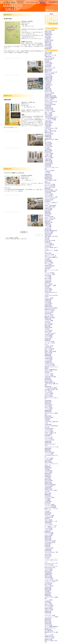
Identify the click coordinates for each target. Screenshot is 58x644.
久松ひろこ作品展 (48, 408)
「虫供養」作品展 (48, 155)
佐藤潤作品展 (47, 340)
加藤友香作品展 (48, 468)
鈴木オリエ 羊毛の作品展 (50, 186)
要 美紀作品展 (48, 142)
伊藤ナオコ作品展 (48, 604)
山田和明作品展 (48, 523)
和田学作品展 (47, 211)
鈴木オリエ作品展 (48, 284)
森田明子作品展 (48, 538)
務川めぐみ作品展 (48, 114)
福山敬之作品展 (48, 71)
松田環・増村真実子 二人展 (51, 521)
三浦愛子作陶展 (48, 121)
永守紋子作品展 (48, 502)
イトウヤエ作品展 (48, 360)
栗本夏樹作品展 (48, 49)
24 (49, 22)
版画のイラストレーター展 (50, 256)
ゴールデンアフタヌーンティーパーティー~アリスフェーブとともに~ (51, 561)
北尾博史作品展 (48, 62)
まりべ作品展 (47, 478)
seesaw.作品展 (47, 499)
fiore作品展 (47, 61)
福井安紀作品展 (48, 624)
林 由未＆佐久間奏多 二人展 (51, 190)
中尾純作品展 (47, 322)
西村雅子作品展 (48, 482)
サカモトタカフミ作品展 (50, 615)
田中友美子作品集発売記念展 (51, 231)
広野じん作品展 (48, 278)
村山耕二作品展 (48, 332)
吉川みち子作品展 (48, 395)
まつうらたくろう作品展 (50, 184)
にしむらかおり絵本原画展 (50, 507)
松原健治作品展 (48, 476)
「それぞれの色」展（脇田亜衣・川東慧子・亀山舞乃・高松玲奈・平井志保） (51, 389)
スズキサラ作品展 (48, 357)
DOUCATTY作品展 (49, 396)
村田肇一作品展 (48, 229)
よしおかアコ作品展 (49, 394)
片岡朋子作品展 (48, 89)
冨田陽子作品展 (48, 611)
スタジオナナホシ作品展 (50, 365)
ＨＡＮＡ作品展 (48, 603)
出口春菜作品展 (48, 549)
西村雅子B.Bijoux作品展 (50, 318)
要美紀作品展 (47, 221)
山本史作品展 (47, 547)
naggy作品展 (47, 88)
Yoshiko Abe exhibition (49, 312)
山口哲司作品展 (48, 65)
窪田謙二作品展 (48, 32)
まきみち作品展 (48, 138)
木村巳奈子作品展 (48, 328)
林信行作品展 (47, 514)
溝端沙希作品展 (48, 448)
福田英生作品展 (48, 629)
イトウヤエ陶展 (48, 226)
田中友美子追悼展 (48, 483)
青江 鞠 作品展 (48, 381)
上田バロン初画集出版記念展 (51, 370)
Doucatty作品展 (48, 302)
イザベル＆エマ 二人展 (50, 68)
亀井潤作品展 (47, 594)
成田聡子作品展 (48, 589)
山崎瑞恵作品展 (48, 575)
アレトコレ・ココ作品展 (50, 111)
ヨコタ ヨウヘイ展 (49, 437)
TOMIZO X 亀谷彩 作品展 (50, 205)
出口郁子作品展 (48, 37)
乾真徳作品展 (47, 620)
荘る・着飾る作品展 (49, 631)
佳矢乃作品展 (47, 503)
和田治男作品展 (48, 66)
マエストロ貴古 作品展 (50, 207)
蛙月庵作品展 (47, 201)
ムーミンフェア (48, 614)
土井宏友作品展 (48, 145)
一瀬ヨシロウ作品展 (49, 610)
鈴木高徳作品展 (48, 152)
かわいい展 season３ (49, 323)
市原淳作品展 (47, 212)
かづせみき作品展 (48, 434)
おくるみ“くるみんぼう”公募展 (51, 580)
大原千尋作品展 (48, 593)
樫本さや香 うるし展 (49, 316)
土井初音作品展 (48, 95)
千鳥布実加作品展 (48, 573)
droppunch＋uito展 (48, 92)
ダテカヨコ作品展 (48, 64)
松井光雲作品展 (48, 361)
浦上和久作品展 (48, 540)
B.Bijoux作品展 (48, 276)
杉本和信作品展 (48, 596)
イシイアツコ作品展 (49, 158)
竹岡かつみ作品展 (48, 144)
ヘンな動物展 (47, 500)
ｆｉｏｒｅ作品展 (48, 600)
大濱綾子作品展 (48, 225)
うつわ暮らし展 (48, 228)
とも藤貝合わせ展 (48, 85)
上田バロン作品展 (48, 570)
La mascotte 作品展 (48, 76)
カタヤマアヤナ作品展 (49, 30)
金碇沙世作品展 (48, 572)
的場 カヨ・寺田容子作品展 (50, 131)
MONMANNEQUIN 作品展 (50, 377)
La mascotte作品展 (48, 47)
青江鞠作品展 (47, 242)
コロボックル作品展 (49, 194)
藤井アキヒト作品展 (49, 263)
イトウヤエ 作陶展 (49, 321)
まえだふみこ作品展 (49, 565)
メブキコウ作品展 (48, 524)
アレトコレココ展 (48, 337)
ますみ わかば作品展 (49, 606)
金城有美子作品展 (48, 78)
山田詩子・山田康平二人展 (50, 433)
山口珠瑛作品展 (48, 82)
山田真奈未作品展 (48, 358)
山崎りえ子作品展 (48, 52)
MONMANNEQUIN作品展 (50, 104)
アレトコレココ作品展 (49, 93)
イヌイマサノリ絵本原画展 (50, 506)
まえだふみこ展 (48, 280)
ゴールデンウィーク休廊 (50, 582)
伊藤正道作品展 (48, 416)
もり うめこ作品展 (49, 607)
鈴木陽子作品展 (48, 253)
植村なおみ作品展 (48, 151)
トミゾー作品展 (48, 264)
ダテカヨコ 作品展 (49, 375)
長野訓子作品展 (48, 43)
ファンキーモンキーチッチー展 (51, 447)
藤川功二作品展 (48, 621)
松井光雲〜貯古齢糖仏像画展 (51, 97)
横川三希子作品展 (48, 59)
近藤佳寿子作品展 (48, 79)
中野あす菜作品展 (48, 577)
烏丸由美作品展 (48, 106)
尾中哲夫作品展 (48, 46)
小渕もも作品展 (48, 267)
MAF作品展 (47, 592)
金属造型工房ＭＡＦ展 (49, 636)
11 (51, 19)
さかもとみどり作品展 (49, 58)
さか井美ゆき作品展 (49, 110)
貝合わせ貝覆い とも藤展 (50, 285)
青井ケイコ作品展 (48, 113)
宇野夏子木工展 (48, 42)
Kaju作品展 (47, 239)
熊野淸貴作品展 (48, 356)
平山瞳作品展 (47, 224)
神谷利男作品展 (48, 412)
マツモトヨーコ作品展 (49, 73)
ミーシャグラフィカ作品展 (50, 120)
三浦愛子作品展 (48, 57)
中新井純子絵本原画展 (49, 266)
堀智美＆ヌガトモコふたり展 (51, 72)
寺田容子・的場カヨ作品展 (50, 351)
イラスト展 (47, 173)
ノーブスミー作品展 (49, 454)
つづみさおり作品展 (49, 548)
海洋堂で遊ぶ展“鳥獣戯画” (50, 485)
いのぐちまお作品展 (49, 134)
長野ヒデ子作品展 (48, 353)
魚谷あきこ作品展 (48, 371)
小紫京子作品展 (48, 75)
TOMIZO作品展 (48, 44)
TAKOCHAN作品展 (49, 123)
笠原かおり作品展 (48, 576)
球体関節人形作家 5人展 (50, 382)
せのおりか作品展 (48, 625)
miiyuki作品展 (48, 83)
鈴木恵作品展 (47, 545)
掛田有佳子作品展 (48, 608)
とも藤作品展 (47, 39)
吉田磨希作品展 (48, 137)
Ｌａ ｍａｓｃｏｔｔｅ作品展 (51, 617)
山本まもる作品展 (48, 405)
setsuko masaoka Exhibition (50, 187)
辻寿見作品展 (47, 86)
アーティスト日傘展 (49, 534)
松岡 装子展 (47, 519)
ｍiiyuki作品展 (48, 36)
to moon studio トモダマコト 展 (51, 563)
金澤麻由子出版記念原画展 (50, 96)
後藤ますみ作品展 (48, 69)
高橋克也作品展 (48, 410)
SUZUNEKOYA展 (48, 80)
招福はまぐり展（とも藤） (50, 218)
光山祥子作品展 (48, 125)
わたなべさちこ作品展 (49, 311)
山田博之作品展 (48, 443)
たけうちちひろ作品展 (49, 453)
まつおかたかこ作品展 (49, 497)
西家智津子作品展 (48, 179)
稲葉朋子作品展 (48, 132)
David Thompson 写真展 (49, 364)
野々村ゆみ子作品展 (49, 40)
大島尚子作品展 (48, 618)
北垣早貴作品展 (48, 513)
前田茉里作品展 (48, 135)
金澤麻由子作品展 (48, 35)
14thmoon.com (8, 239)
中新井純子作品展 (48, 176)
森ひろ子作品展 (48, 584)
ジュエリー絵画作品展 (49, 245)
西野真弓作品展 (48, 479)
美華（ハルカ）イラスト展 (50, 55)
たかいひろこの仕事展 (49, 504)
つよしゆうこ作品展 (49, 579)
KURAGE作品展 (48, 406)
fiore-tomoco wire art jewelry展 (51, 102)
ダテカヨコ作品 (48, 556)
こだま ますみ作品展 (49, 217)
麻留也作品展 (47, 189)
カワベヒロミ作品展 (49, 431)
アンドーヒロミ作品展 (49, 440)
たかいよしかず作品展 (49, 273)
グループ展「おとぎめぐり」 (51, 333)
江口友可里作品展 (48, 471)
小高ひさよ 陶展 (48, 100)
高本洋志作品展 (48, 33)
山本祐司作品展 (48, 54)
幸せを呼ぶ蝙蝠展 (48, 336)
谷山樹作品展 (47, 601)
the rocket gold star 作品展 (50, 241)
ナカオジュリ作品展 (49, 153)
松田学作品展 (47, 183)
